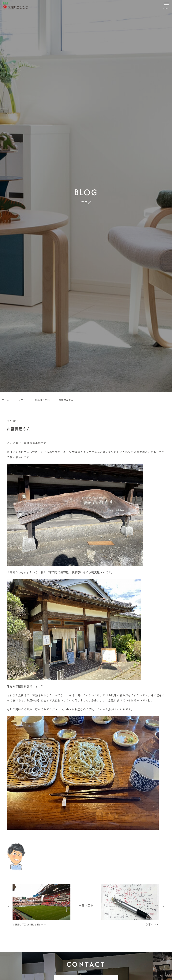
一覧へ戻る (86, 905)
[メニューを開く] (166, 6)
